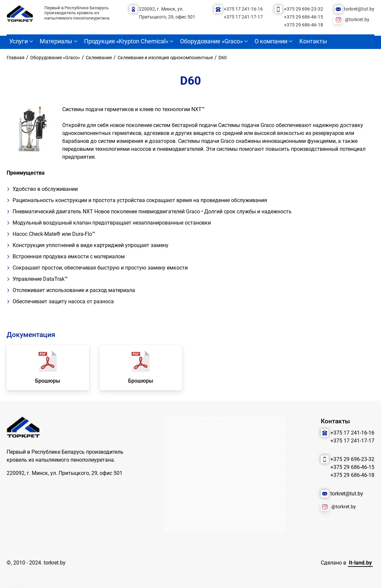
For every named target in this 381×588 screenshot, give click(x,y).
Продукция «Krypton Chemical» (126, 41)
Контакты (313, 41)
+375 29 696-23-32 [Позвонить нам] (304, 9)
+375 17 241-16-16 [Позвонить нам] (243, 9)
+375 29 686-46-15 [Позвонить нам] (304, 17)
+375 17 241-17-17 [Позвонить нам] (243, 17)
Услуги (19, 41)
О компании (271, 41)
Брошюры (48, 381)
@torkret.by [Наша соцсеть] (357, 20)
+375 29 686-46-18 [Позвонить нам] (304, 25)
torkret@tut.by (359, 9)
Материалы (56, 41)
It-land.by (360, 563)
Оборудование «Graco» (211, 41)
